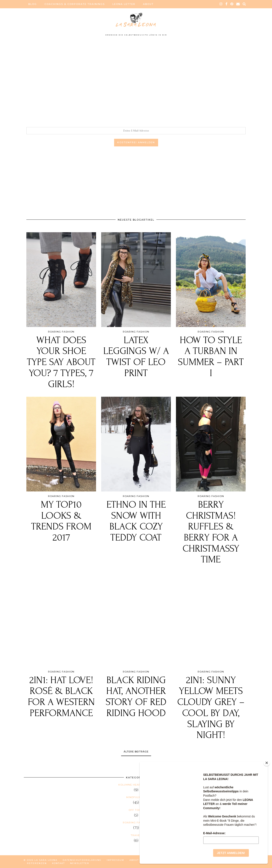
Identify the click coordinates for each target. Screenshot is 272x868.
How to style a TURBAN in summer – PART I (211, 357)
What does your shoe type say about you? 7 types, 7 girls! (61, 362)
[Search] (244, 4)
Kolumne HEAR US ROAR (136, 785)
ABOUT (148, 4)
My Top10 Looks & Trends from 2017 (61, 521)
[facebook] (227, 4)
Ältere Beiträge (136, 752)
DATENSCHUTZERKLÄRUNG (82, 860)
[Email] (238, 4)
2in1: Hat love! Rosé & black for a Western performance (61, 697)
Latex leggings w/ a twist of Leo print (136, 357)
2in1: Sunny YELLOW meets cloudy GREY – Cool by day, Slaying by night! (211, 708)
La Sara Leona (46, 860)
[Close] (267, 763)
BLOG (33, 4)
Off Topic (136, 810)
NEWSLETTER (80, 863)
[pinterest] (232, 4)
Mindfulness (136, 797)
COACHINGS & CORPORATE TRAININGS (75, 4)
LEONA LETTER (124, 4)
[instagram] (221, 4)
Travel (136, 835)
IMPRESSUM (115, 860)
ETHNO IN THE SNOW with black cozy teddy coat (136, 521)
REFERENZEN (37, 863)
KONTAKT (58, 863)
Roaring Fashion (136, 823)
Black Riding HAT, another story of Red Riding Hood (136, 697)
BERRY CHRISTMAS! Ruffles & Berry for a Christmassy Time (211, 532)
